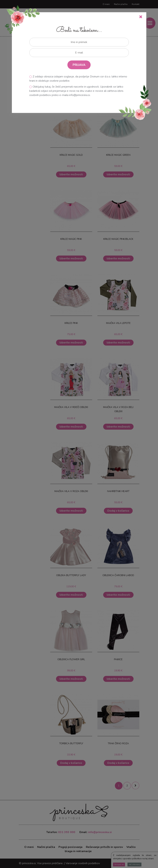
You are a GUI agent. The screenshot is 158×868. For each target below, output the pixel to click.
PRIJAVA (79, 65)
